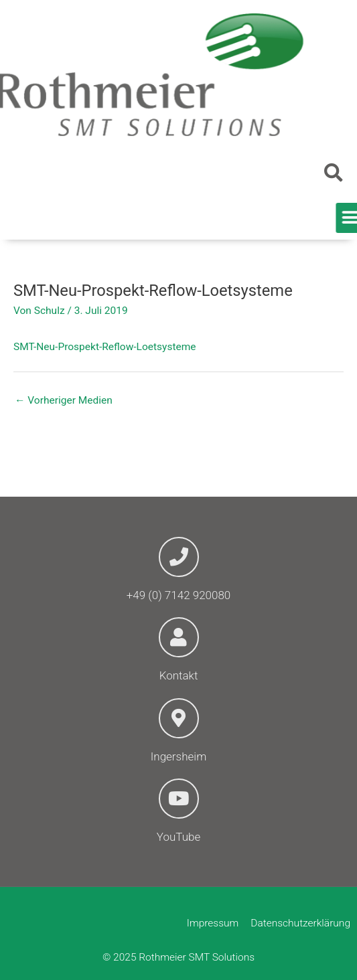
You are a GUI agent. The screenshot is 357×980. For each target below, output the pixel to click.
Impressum (213, 923)
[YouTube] (179, 799)
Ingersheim (178, 756)
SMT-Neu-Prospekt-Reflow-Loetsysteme (105, 347)
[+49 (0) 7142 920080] (179, 557)
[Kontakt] (179, 637)
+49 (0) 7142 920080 (179, 595)
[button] (334, 173)
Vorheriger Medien (64, 400)
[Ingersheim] (179, 718)
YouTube (178, 837)
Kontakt (179, 675)
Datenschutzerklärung (300, 923)
